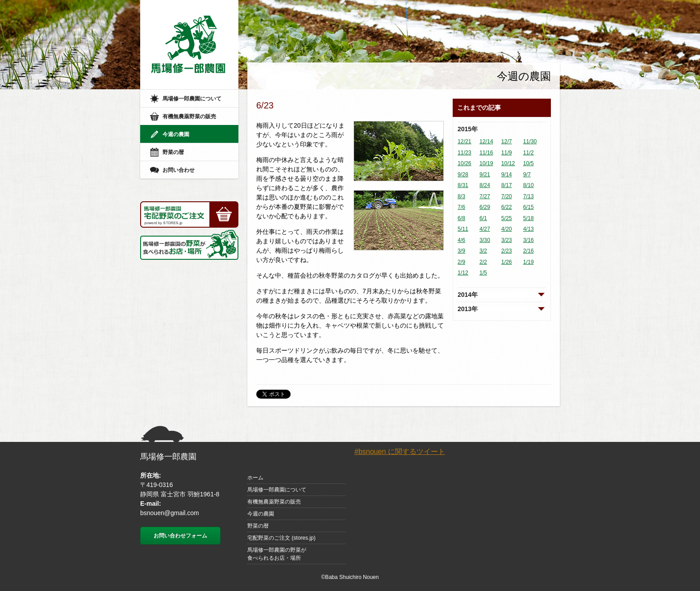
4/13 (529, 229)
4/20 (507, 229)
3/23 (507, 240)
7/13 (529, 196)
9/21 (485, 175)
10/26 (465, 163)
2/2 (483, 262)
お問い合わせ (179, 170)
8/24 (485, 185)
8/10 (529, 185)
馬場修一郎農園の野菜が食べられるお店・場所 (277, 554)
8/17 (507, 185)
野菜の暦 (173, 152)
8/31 (463, 185)
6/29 (485, 207)
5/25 (507, 218)
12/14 (486, 142)
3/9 (461, 251)
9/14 (507, 175)
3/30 (485, 240)
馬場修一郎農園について (192, 99)
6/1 (483, 218)
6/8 (461, 218)
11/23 (465, 153)
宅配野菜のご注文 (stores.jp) (281, 538)
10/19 (486, 163)
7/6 (461, 207)
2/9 (461, 262)
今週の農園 (176, 134)
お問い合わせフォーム (180, 536)
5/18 (529, 218)
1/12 (463, 273)
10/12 (508, 163)
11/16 (486, 153)
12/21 (465, 142)
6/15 (529, 207)
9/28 (463, 175)
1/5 (483, 273)
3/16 (529, 240)
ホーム (255, 478)
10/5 (529, 163)
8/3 (461, 196)
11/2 (529, 153)
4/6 (461, 240)
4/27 (485, 229)
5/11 (463, 229)
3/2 (483, 251)
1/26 (507, 262)
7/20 (507, 196)
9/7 (527, 175)
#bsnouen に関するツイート (400, 452)
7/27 (485, 196)
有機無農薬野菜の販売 (189, 117)
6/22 (507, 207)
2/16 (529, 251)
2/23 (507, 251)
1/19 (529, 262)
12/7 (507, 142)
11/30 (530, 142)
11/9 (507, 153)
